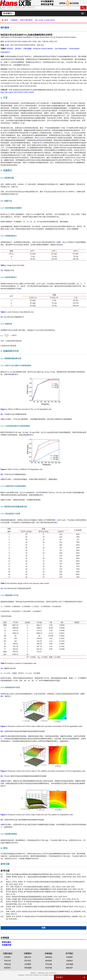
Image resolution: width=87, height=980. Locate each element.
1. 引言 (4, 98)
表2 (20, 289)
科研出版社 (7, 942)
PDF (30, 41)
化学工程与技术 (26, 20)
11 (32, 155)
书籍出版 (7, 964)
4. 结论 (4, 848)
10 (81, 150)
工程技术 (14, 20)
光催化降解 (27, 49)
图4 (2, 696)
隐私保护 (69, 968)
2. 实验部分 (6, 170)
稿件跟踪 (49, 961)
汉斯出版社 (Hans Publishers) (47, 973)
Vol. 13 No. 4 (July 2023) (45, 20)
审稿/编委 (28, 968)
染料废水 (18, 49)
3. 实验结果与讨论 (10, 351)
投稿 (43, 928)
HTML (34, 41)
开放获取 (69, 957)
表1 (62, 245)
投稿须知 (49, 957)
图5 (6, 696)
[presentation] (9, 335)
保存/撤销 (70, 964)
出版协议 (69, 961)
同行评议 (28, 961)
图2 (28, 435)
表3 (56, 522)
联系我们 (7, 968)
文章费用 (28, 964)
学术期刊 (8, 13)
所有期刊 (7, 957)
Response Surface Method (43, 49)
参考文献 (5, 864)
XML (39, 41)
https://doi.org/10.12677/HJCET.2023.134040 (17, 92)
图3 (83, 694)
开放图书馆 (7, 945)
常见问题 (49, 964)
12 (72, 158)
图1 (14, 374)
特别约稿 (49, 968)
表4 (10, 616)
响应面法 (10, 49)
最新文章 (28, 957)
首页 (6, 20)
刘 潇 (7, 45)
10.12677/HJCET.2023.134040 (16, 41)
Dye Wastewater (61, 49)
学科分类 (7, 961)
